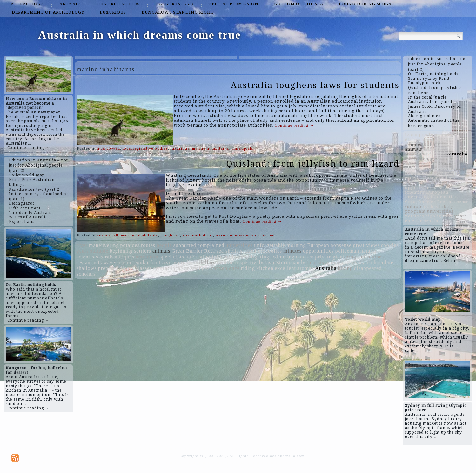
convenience (225, 268)
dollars (208, 262)
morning (296, 245)
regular (141, 262)
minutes (292, 251)
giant (339, 257)
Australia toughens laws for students (315, 85)
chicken (305, 257)
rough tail (170, 235)
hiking (345, 268)
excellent (285, 268)
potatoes (130, 245)
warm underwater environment (246, 235)
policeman (347, 251)
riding (248, 268)
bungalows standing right (178, 12)
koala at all (108, 235)
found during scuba (365, 4)
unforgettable (270, 245)
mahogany (337, 262)
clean (125, 262)
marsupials (243, 149)
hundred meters (118, 4)
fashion (225, 262)
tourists (315, 262)
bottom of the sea (299, 4)
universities (239, 245)
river (82, 245)
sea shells (228, 251)
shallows (87, 268)
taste (270, 262)
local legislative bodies (145, 149)
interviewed (108, 149)
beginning (121, 251)
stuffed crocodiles (261, 251)
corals (107, 257)
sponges (200, 268)
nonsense (341, 245)
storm (283, 262)
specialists (172, 257)
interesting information (212, 257)
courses (375, 257)
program (355, 257)
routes (148, 245)
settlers (142, 251)
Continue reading (294, 125)
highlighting (255, 257)
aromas (305, 268)
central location (171, 268)
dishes (127, 268)
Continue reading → (28, 148)
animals (70, 4)
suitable (99, 251)
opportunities (318, 251)
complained (211, 245)
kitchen (265, 268)
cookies (390, 245)
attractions (27, 4)
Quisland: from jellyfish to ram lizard (313, 164)
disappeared (368, 268)
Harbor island (174, 4)
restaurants (89, 262)
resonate (360, 262)
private (323, 257)
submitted (185, 245)
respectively (249, 262)
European (318, 245)
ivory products (181, 262)
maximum (147, 257)
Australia (326, 268)
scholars (86, 274)
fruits (157, 262)
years (83, 251)
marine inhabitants (211, 149)
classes (144, 268)
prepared (108, 268)
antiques (125, 257)
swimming (283, 257)
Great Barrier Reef (193, 251)
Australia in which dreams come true (139, 35)
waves (110, 262)
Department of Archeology (48, 12)
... (408, 265)
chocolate (382, 262)
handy (298, 262)
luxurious (113, 12)
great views (366, 245)
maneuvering (104, 245)
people (164, 245)
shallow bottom (198, 235)
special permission (234, 4)
